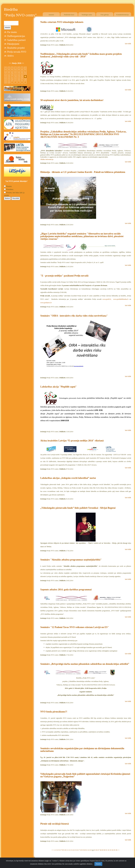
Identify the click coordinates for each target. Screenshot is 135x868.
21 (87, 850)
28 (101, 850)
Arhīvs (10, 56)
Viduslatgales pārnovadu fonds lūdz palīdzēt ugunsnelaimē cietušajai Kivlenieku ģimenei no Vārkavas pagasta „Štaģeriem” (85, 775)
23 (91, 850)
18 (81, 850)
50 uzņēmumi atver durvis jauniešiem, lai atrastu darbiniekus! (72, 100)
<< (52, 850)
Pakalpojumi (13, 44)
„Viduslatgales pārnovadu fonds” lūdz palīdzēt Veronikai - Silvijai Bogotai (78, 508)
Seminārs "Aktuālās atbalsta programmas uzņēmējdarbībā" (71, 560)
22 (89, 850)
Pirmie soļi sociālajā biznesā (55, 824)
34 (113, 850)
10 (65, 850)
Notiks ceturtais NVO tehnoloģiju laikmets (62, 22)
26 (97, 850)
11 (67, 850)
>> (119, 850)
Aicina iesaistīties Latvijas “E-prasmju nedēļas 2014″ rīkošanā (72, 441)
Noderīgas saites (87, 15)
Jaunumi (51, 15)
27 (99, 850)
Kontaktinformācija (122, 15)
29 (103, 850)
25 (95, 850)
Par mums (12, 32)
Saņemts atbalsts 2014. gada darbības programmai (66, 590)
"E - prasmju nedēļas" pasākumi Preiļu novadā (64, 276)
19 (83, 850)
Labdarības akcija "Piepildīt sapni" (59, 387)
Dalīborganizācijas (16, 36)
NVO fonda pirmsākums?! (54, 712)
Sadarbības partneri (16, 40)
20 (85, 850)
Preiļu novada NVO (17, 52)
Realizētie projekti (16, 48)
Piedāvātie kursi (69, 15)
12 (69, 850)
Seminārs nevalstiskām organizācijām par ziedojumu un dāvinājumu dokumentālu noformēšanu (82, 750)
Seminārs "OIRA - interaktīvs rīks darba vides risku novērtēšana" (74, 316)
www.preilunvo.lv (46, 303)
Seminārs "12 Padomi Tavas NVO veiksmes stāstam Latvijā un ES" (75, 627)
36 (117, 850)
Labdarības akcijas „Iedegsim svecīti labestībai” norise (68, 478)
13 (71, 850)
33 (111, 850)
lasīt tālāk (128, 44)
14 (73, 850)
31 (107, 850)
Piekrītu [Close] (98, 865)
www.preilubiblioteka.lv (121, 299)
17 (79, 850)
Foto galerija (105, 15)
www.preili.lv (107, 299)
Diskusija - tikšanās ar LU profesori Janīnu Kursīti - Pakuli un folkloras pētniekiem (83, 172)
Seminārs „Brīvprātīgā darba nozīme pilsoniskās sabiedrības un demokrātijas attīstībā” (85, 664)
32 (109, 850)
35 (115, 850)
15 (75, 850)
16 (77, 850)
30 (105, 850)
